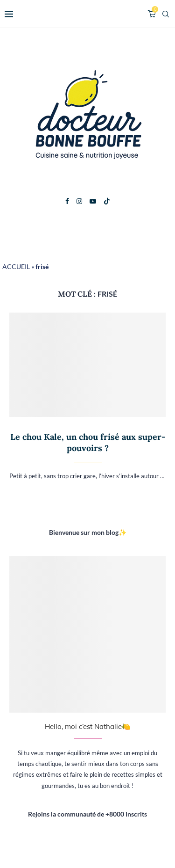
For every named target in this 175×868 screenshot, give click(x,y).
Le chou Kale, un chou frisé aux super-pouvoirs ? (88, 442)
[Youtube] (93, 201)
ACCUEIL (16, 266)
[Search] (166, 14)
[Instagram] (79, 201)
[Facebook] (67, 201)
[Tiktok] (107, 201)
